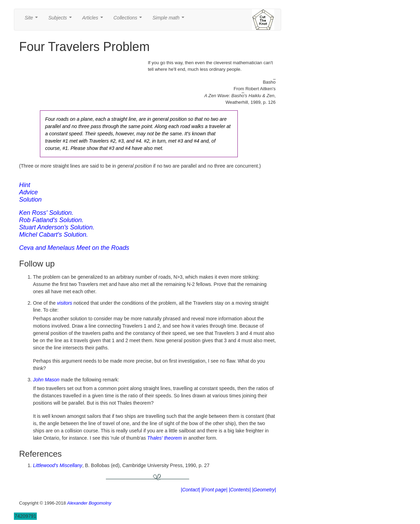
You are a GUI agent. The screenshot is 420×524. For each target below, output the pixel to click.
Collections (129, 20)
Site (33, 20)
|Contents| (240, 490)
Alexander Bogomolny (89, 503)
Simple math (170, 20)
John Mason (46, 380)
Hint (25, 185)
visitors (65, 303)
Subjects (61, 20)
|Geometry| (264, 490)
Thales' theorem (165, 438)
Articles (94, 20)
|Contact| (191, 490)
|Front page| (214, 490)
